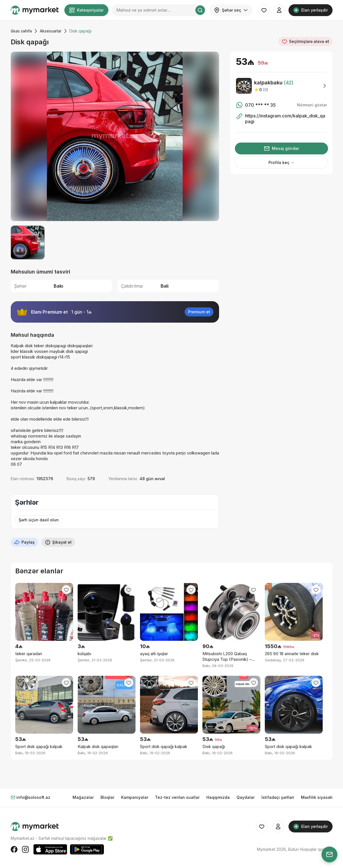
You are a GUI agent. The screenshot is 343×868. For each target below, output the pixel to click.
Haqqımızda (218, 797)
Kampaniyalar (135, 797)
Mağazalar (83, 797)
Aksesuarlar (51, 31)
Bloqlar (107, 797)
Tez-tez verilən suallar (177, 797)
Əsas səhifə (21, 31)
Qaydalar (246, 797)
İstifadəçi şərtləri (278, 797)
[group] (115, 136)
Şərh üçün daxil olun (39, 520)
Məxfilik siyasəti (317, 797)
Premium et (199, 312)
